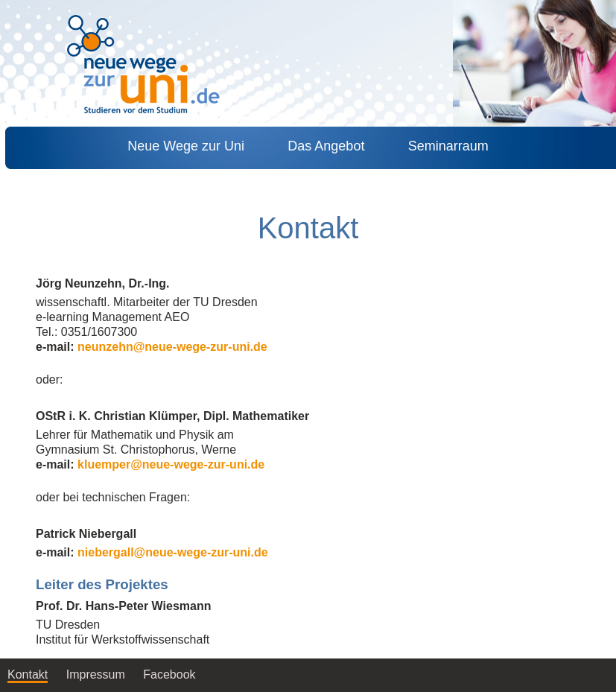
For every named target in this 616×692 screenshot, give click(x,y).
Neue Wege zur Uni (186, 146)
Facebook (171, 674)
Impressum (96, 674)
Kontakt (28, 674)
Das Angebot (326, 146)
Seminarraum (448, 146)
